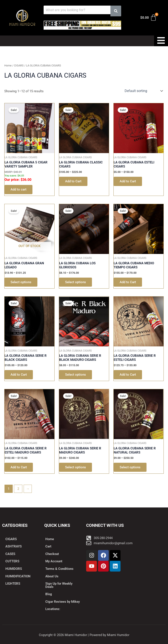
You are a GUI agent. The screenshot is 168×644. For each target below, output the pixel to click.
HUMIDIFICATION (18, 576)
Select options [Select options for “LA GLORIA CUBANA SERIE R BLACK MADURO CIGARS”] (76, 375)
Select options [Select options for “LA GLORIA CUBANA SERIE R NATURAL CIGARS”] (130, 467)
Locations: (53, 609)
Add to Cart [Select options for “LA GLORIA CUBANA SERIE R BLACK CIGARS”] (19, 375)
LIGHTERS (13, 584)
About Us (52, 576)
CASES (10, 554)
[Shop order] (143, 91)
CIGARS (19, 65)
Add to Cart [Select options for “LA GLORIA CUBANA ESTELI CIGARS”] (128, 181)
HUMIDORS (14, 569)
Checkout (52, 554)
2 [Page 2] (18, 489)
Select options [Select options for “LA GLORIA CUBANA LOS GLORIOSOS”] (76, 282)
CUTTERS (12, 561)
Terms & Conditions (59, 569)
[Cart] (149, 18)
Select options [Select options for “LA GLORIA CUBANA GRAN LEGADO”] (21, 282)
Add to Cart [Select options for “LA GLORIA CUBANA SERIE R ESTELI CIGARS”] (128, 375)
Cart (48, 546)
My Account (54, 561)
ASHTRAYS (14, 546)
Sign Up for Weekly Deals (59, 585)
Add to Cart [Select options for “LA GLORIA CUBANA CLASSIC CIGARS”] (73, 181)
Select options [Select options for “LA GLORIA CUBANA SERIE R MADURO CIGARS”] (76, 467)
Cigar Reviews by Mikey (63, 602)
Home (8, 65)
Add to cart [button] (18, 189)
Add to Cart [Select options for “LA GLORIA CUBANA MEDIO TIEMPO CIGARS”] (128, 282)
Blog (49, 594)
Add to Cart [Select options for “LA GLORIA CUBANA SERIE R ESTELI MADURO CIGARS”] (19, 467)
